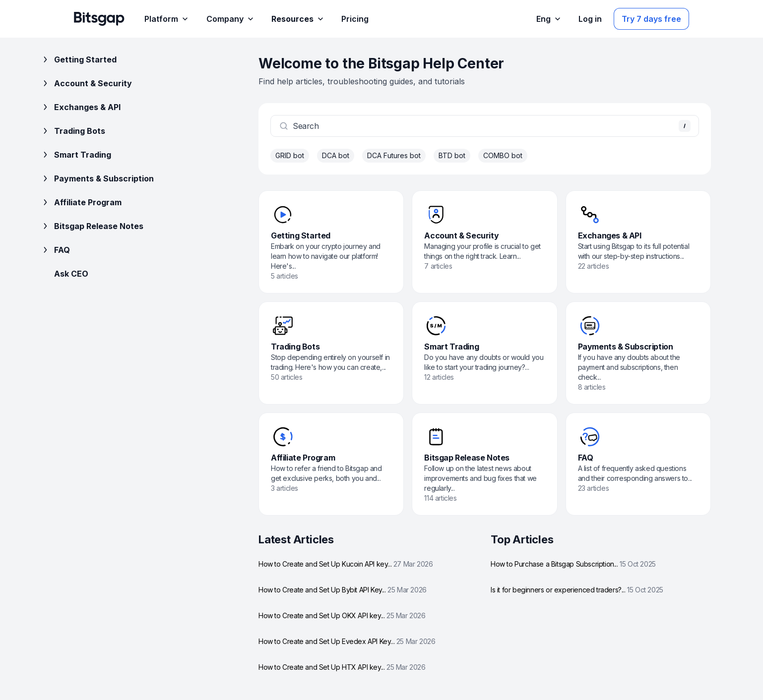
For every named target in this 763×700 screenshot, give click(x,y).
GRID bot (290, 155)
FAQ (55, 250)
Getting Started (78, 59)
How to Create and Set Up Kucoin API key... (346, 564)
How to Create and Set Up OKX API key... (342, 615)
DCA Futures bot (394, 155)
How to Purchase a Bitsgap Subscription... (573, 564)
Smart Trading (76, 155)
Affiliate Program (81, 202)
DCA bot (336, 155)
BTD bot (452, 155)
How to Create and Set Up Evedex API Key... (347, 641)
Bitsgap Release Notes (92, 226)
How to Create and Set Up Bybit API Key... (343, 590)
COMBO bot (503, 155)
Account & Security (86, 83)
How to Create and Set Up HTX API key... (342, 667)
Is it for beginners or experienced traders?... (577, 590)
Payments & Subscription (97, 178)
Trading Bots (73, 131)
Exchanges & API (80, 107)
